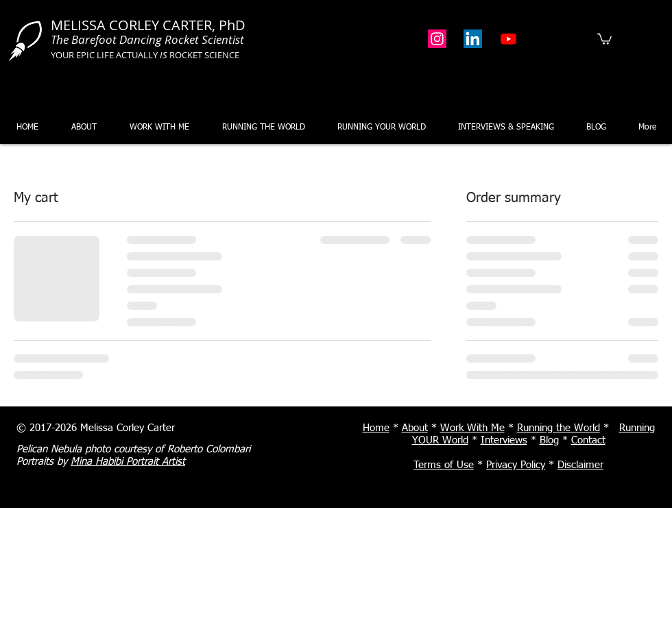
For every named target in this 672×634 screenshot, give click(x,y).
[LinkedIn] (473, 39)
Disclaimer (580, 465)
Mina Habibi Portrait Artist (128, 462)
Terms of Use (444, 465)
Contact (588, 440)
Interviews (504, 440)
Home (376, 428)
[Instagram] (437, 39)
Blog (549, 440)
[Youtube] (508, 39)
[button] (604, 38)
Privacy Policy (516, 465)
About (415, 428)
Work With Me (472, 428)
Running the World (559, 428)
